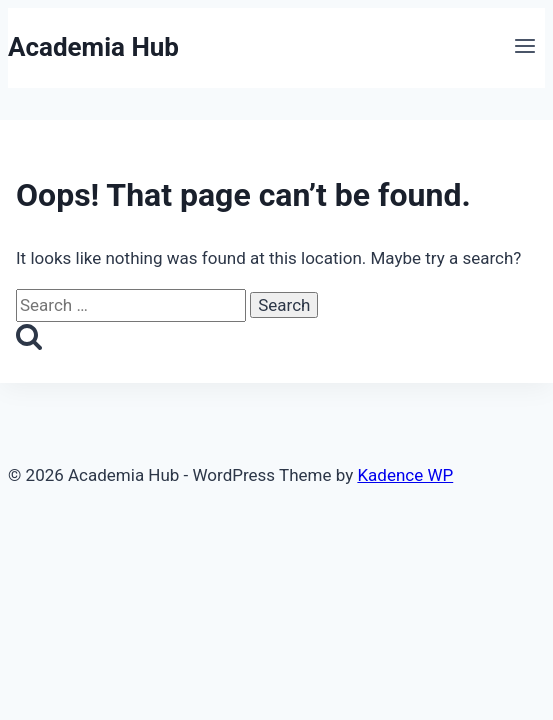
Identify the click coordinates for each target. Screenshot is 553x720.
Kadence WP (405, 475)
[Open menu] (524, 48)
